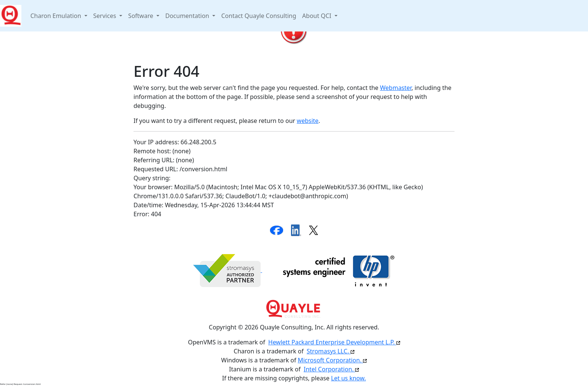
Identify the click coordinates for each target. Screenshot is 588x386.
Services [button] (106, 16)
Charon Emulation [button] (56, 16)
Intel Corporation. (331, 369)
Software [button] (142, 16)
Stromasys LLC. (331, 351)
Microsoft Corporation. (332, 360)
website (307, 121)
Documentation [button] (188, 16)
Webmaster (396, 88)
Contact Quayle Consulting (259, 16)
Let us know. (349, 378)
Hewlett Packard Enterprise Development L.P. (334, 342)
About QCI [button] (318, 16)
